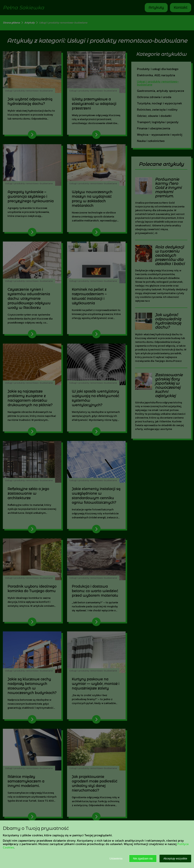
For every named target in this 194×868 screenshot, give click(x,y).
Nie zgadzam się (143, 859)
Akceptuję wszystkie (175, 859)
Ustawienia (116, 859)
